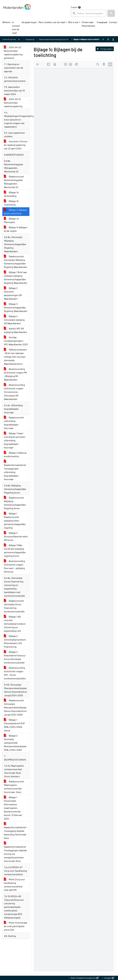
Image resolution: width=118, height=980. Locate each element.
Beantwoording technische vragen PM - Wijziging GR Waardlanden (15, 374)
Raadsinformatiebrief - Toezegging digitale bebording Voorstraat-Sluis (16, 831)
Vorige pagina (105, 49)
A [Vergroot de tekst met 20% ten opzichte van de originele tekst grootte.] (108, 39)
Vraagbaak (102, 22)
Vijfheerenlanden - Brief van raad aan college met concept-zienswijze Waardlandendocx (15, 357)
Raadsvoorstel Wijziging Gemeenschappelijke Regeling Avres (15, 503)
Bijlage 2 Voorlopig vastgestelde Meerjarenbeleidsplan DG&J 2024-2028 (15, 743)
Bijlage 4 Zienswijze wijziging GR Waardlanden (14, 320)
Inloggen (109, 978)
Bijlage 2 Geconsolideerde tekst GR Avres (16, 536)
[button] (111, 13)
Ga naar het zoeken (0, 2)
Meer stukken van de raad (52, 22)
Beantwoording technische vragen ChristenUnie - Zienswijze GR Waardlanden (14, 392)
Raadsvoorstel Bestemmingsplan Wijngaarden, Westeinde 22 (14, 182)
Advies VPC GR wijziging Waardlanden (16, 330)
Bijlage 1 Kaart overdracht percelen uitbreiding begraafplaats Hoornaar (15, 440)
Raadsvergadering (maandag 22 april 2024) (55, 39)
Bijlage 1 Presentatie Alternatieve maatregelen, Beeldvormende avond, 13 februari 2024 (13, 808)
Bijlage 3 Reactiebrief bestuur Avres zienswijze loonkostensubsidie (15, 657)
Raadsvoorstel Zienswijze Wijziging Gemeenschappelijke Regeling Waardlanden (16, 262)
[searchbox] (88, 13)
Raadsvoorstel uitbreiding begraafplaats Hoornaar (14, 423)
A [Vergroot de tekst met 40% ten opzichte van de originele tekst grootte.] (113, 39)
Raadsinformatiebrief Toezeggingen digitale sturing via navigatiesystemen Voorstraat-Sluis (15, 852)
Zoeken (74, 7)
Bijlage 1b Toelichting (11, 203)
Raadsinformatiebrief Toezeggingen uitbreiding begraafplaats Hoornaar (15, 470)
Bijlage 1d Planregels (11, 220)
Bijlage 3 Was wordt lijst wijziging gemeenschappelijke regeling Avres (15, 550)
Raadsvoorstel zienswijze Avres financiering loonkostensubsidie (14, 606)
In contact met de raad (16, 27)
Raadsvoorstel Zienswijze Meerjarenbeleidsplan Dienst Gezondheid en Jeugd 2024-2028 (15, 707)
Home (20, 39)
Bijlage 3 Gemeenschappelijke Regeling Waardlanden (16, 307)
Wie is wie (73, 22)
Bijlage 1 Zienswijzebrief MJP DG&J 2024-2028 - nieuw (14, 725)
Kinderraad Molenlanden (88, 24)
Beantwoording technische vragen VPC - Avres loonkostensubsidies (15, 673)
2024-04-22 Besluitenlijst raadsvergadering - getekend (14, 53)
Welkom (6, 22)
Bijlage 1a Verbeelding (11, 194)
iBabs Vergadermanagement (84, 978)
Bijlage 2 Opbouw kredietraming (15, 454)
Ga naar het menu (1, 2)
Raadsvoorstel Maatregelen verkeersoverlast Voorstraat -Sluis (14, 787)
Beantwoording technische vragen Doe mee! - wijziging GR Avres (14, 566)
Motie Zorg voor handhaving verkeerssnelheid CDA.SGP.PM (14, 885)
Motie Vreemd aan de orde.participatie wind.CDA (16, 926)
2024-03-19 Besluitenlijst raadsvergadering (13, 103)
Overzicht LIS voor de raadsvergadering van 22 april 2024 (16, 145)
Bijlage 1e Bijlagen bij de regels (16, 229)
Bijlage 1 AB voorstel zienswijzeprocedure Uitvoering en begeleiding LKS (15, 624)
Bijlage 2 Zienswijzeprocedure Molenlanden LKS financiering (15, 641)
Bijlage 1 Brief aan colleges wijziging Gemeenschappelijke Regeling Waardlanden (16, 277)
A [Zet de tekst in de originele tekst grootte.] (103, 39)
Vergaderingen (29, 22)
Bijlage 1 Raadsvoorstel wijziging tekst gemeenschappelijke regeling (15, 521)
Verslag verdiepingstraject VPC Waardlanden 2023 (16, 341)
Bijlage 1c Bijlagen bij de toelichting (16, 212)
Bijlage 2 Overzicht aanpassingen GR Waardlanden (13, 293)
